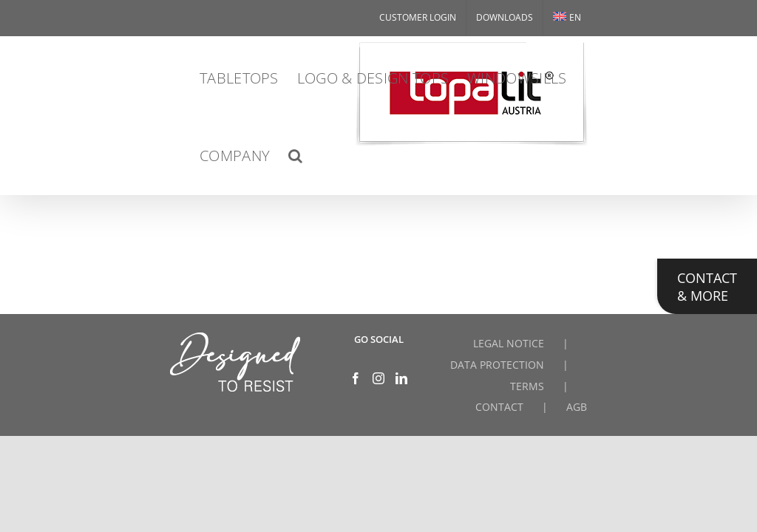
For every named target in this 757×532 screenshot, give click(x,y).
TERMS (527, 386)
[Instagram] (378, 378)
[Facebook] (356, 378)
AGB (577, 407)
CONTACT (499, 407)
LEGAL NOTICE (509, 343)
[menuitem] (567, 18)
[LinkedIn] (401, 378)
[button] (295, 156)
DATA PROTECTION (497, 365)
